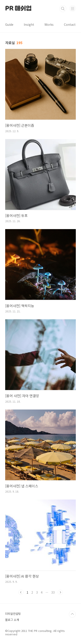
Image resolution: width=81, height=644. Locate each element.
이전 (21, 592)
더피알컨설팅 (13, 614)
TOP (72, 614)
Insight (29, 24)
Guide (9, 24)
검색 (63, 9)
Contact (70, 24)
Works (49, 24)
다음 (60, 592)
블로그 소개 (12, 620)
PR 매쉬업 (18, 9)
